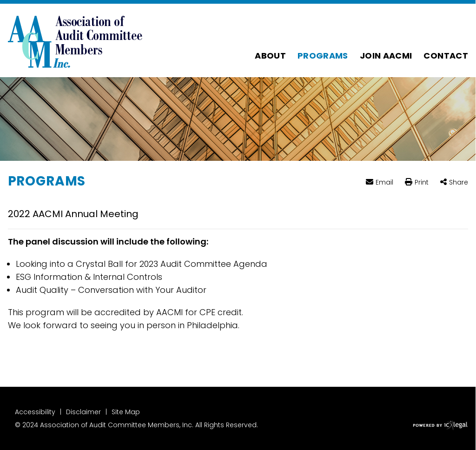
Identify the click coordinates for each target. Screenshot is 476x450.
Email (384, 182)
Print (422, 183)
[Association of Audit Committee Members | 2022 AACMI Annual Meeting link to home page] (75, 40)
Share (459, 182)
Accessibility (35, 412)
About (270, 56)
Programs (323, 56)
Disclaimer (83, 412)
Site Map (126, 412)
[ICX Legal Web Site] (440, 426)
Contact (446, 56)
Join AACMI (386, 56)
